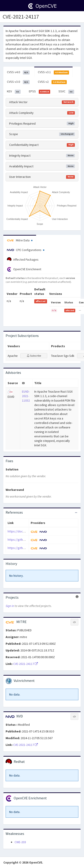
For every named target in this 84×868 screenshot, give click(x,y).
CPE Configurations (26, 250)
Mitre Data (20, 240)
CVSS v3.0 (18, 82)
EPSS (40, 91)
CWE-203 (20, 842)
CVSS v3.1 (54, 72)
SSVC (66, 91)
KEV (14, 91)
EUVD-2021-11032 (26, 396)
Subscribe (34, 356)
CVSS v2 (52, 82)
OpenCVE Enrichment (24, 269)
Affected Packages (23, 260)
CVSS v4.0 (18, 72)
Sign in (10, 606)
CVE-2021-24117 (26, 664)
